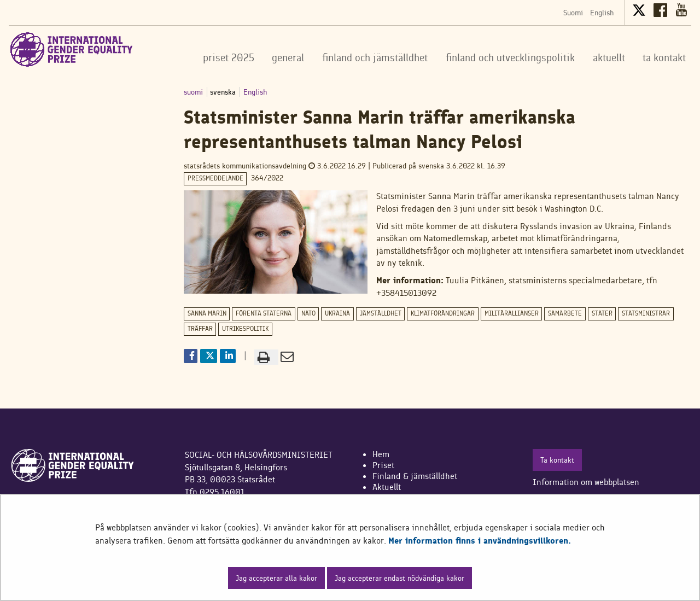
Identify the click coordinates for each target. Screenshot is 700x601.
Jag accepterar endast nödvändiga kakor (399, 578)
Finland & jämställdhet (415, 476)
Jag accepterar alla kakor (276, 578)
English (602, 13)
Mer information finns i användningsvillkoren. (480, 541)
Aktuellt (387, 487)
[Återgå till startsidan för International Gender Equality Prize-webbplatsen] (72, 49)
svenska (224, 92)
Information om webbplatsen (586, 482)
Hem (381, 454)
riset (386, 465)
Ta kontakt (557, 460)
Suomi (573, 13)
